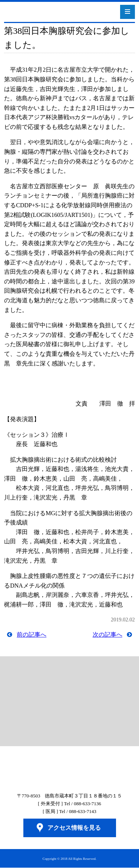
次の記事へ (107, 635)
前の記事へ (32, 635)
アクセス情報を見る (74, 828)
